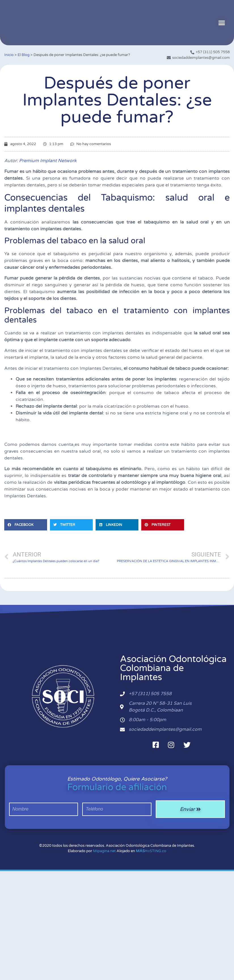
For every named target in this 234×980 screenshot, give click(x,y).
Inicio (9, 55)
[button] (222, 23)
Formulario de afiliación (117, 787)
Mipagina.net (104, 851)
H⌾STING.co (151, 851)
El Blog (24, 55)
